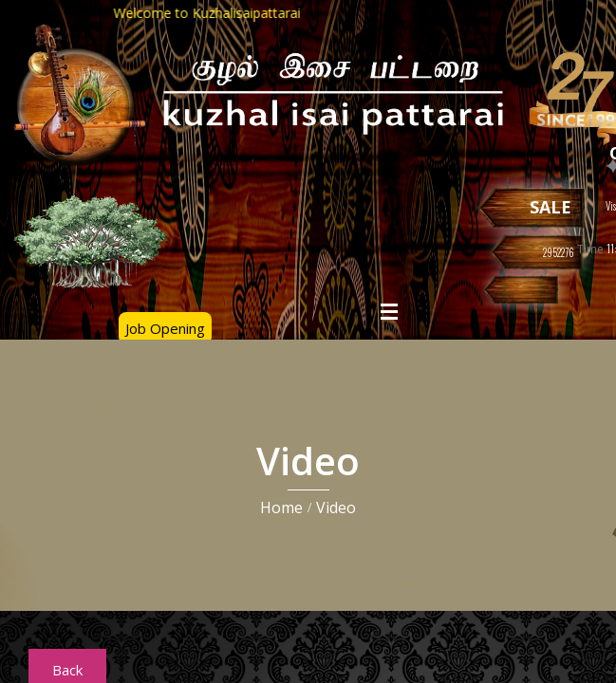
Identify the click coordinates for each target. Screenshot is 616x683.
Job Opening (165, 328)
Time (590, 249)
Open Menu (389, 311)
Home (281, 508)
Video (336, 508)
